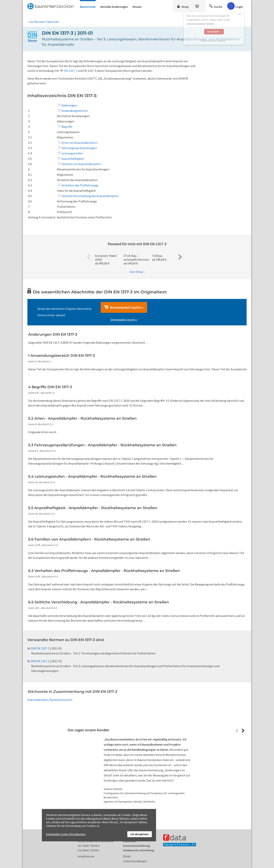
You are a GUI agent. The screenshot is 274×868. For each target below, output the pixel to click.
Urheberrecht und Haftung (138, 850)
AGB (128, 856)
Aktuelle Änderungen (114, 7)
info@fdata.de (86, 856)
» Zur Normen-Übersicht (43, 22)
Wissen (137, 7)
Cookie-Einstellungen (135, 861)
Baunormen (88, 7)
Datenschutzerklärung (136, 846)
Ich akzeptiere (140, 834)
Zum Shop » (137, 272)
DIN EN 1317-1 (38, 648)
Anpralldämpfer (38, 700)
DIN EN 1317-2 (38, 661)
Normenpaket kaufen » (124, 307)
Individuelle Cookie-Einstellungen (66, 834)
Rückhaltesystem (61, 700)
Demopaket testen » (124, 319)
